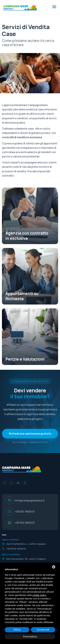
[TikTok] (25, 483)
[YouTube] (18, 483)
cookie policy (39, 595)
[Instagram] (11, 483)
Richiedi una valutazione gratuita (30, 434)
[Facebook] (5, 483)
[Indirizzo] (30, 544)
